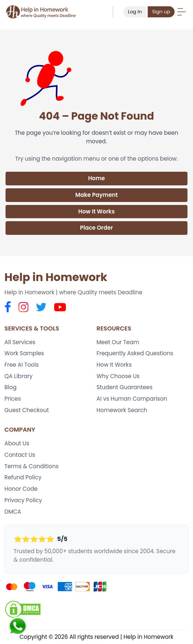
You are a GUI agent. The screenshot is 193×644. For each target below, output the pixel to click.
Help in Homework (56, 277)
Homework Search (122, 410)
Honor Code (21, 489)
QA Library (19, 376)
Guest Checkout (27, 410)
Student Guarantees (124, 387)
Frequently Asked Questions (135, 353)
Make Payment (96, 195)
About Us (17, 443)
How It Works (97, 211)
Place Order (96, 228)
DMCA (13, 512)
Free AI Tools (22, 365)
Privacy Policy (23, 500)
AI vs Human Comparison (132, 399)
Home (96, 178)
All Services (20, 342)
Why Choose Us (118, 376)
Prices (13, 399)
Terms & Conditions (31, 466)
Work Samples (24, 353)
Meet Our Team (118, 342)
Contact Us (20, 455)
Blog (10, 387)
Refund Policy (23, 477)
